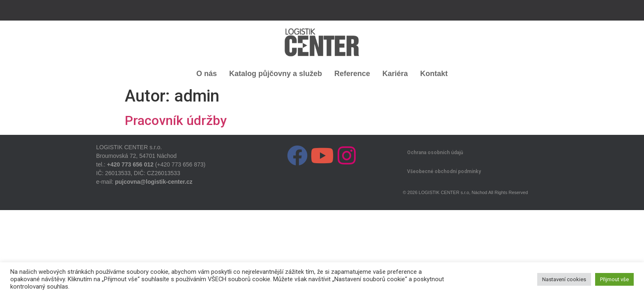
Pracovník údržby (176, 120)
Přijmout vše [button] (614, 279)
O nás (207, 74)
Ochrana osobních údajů (435, 153)
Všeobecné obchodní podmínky (444, 171)
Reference (352, 74)
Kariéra (395, 74)
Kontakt (434, 74)
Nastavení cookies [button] (564, 279)
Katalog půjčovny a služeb (276, 74)
